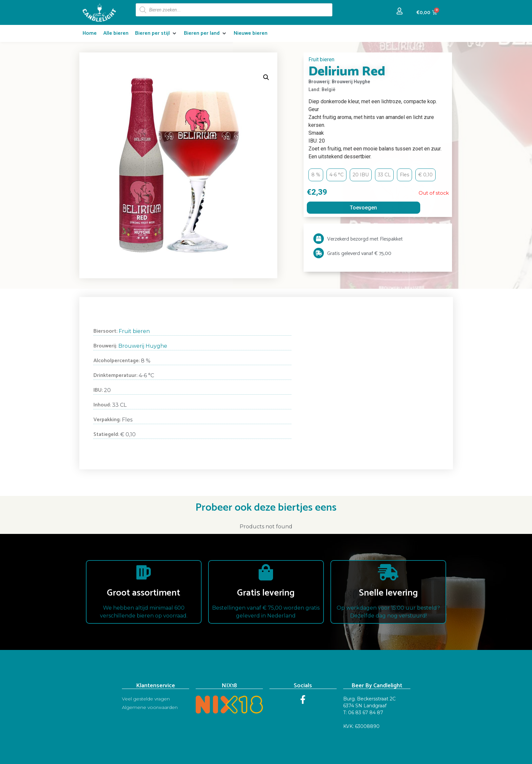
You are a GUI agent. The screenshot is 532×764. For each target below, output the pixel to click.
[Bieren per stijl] (156, 33)
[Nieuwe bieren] (251, 33)
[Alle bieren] (116, 33)
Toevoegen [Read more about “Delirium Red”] (363, 208)
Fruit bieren (321, 59)
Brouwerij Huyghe (143, 346)
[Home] (90, 33)
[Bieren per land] (206, 33)
